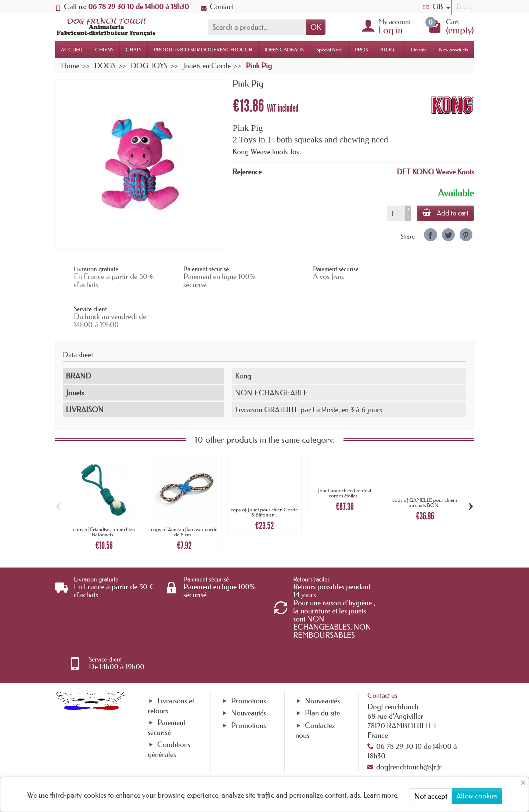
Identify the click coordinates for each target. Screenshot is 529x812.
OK (316, 27)
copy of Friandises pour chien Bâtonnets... (104, 492)
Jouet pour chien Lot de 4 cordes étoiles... (345, 453)
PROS (361, 50)
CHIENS (104, 50)
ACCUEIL (72, 50)
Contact (217, 7)
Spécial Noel (329, 50)
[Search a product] (257, 27)
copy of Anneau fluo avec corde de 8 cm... (184, 492)
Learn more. (381, 795)
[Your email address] (242, 753)
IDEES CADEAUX (284, 50)
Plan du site (322, 642)
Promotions (249, 630)
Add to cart (445, 213)
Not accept (431, 796)
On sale (419, 50)
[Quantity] (395, 213)
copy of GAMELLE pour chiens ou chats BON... (425, 463)
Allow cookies (477, 796)
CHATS (134, 50)
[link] (430, 235)
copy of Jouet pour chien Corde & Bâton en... (264, 472)
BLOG (387, 50)
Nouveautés (249, 642)
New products (454, 50)
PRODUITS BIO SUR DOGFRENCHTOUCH (203, 50)
